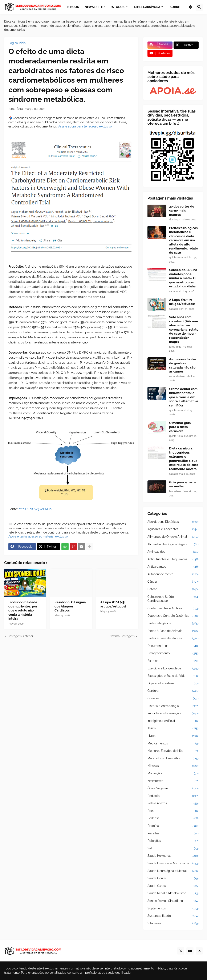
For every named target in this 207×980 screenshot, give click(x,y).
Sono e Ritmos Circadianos (173, 901)
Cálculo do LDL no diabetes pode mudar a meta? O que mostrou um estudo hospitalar (183, 278)
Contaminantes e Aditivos (173, 609)
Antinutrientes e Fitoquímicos (173, 559)
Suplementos (173, 909)
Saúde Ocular (173, 878)
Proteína (173, 826)
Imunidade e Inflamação (173, 713)
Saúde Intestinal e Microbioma (173, 863)
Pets (173, 811)
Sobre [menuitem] (175, 7)
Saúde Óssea (173, 886)
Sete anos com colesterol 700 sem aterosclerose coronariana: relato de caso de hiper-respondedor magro (184, 329)
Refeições (173, 841)
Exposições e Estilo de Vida (173, 676)
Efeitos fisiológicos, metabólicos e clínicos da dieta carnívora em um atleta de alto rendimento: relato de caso (184, 240)
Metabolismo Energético (173, 759)
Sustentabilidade (173, 916)
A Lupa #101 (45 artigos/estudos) (113, 604)
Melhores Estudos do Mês (173, 751)
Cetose (173, 589)
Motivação (173, 774)
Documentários (173, 646)
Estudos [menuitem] (117, 7)
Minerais (173, 766)
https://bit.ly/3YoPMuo (35, 509)
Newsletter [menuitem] (95, 7)
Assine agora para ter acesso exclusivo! (85, 126)
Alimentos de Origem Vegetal (173, 544)
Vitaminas (173, 924)
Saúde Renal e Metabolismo (173, 893)
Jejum (173, 728)
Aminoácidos (173, 552)
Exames (173, 661)
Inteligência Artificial (173, 721)
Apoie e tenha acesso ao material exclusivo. (38, 536)
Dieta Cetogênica (173, 623)
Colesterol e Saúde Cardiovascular (173, 599)
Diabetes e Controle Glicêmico (173, 616)
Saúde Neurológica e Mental (173, 871)
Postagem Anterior (20, 636)
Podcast (173, 818)
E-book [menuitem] (73, 7)
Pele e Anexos (173, 803)
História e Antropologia (173, 706)
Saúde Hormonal (173, 856)
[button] (191, 7)
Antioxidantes (173, 567)
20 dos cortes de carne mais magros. (182, 211)
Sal (173, 849)
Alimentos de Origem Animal (173, 537)
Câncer (173, 582)
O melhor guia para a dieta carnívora (180, 427)
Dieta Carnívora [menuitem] (147, 7)
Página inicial (17, 43)
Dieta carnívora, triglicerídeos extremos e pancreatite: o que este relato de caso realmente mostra (184, 459)
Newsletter (173, 781)
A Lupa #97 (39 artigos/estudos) (182, 302)
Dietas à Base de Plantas (173, 638)
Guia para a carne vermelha (183, 484)
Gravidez (173, 698)
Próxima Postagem (122, 636)
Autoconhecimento (173, 574)
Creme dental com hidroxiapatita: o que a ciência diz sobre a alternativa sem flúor (184, 397)
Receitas (173, 834)
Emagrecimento (173, 653)
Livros (173, 736)
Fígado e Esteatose (173, 684)
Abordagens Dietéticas (173, 522)
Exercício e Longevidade (173, 669)
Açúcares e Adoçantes (173, 529)
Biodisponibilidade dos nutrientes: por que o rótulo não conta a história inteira (23, 610)
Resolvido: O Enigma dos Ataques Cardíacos (70, 606)
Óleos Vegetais (173, 788)
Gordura (173, 691)
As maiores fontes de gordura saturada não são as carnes (183, 365)
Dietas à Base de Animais (173, 631)
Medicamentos (173, 744)
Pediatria (173, 796)
